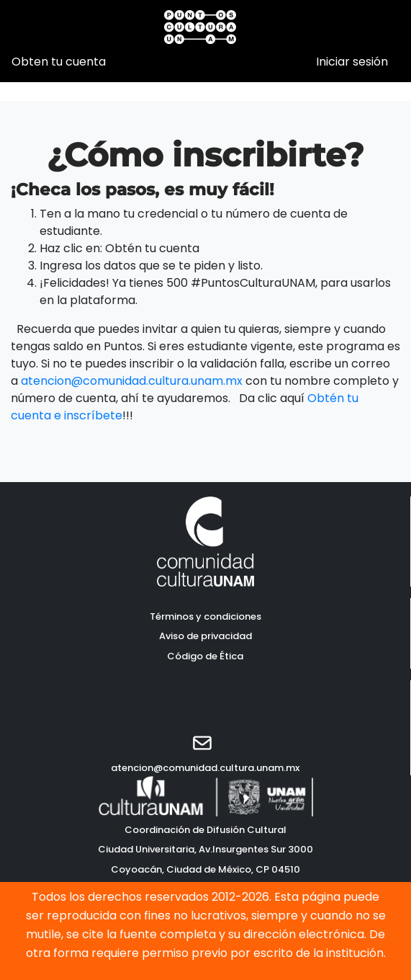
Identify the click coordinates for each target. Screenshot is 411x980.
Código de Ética (205, 656)
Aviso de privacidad (205, 636)
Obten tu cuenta (59, 62)
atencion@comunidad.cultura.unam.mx (132, 381)
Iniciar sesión (352, 62)
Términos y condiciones (205, 616)
